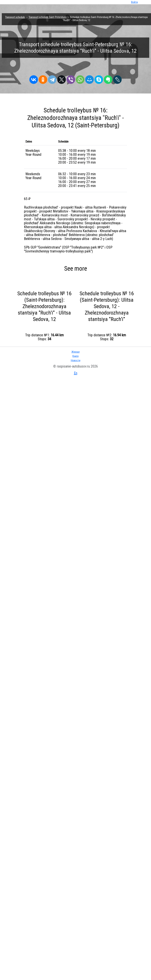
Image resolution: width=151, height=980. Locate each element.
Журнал (75, 352)
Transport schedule (15, 17)
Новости (76, 360)
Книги (75, 356)
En (76, 373)
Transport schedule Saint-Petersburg (48, 17)
